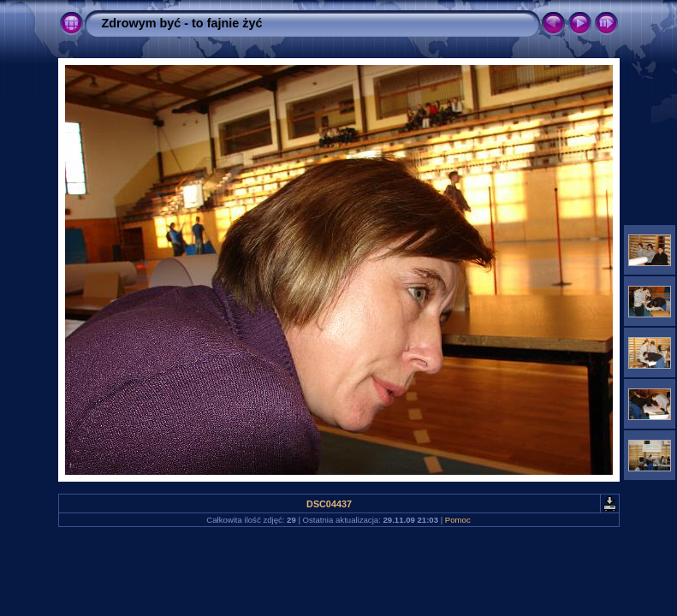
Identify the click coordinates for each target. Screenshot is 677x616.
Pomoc (458, 520)
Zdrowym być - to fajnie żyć (182, 23)
